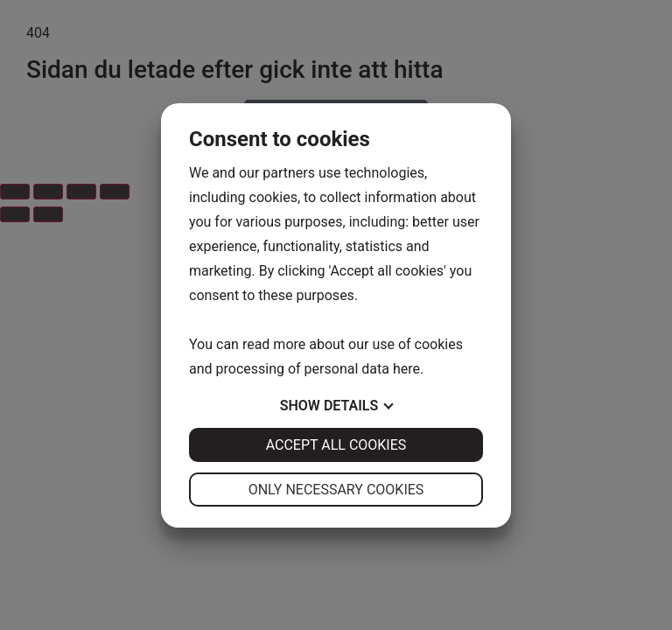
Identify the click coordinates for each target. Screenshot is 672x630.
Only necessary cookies (336, 490)
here (406, 369)
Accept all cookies (336, 445)
